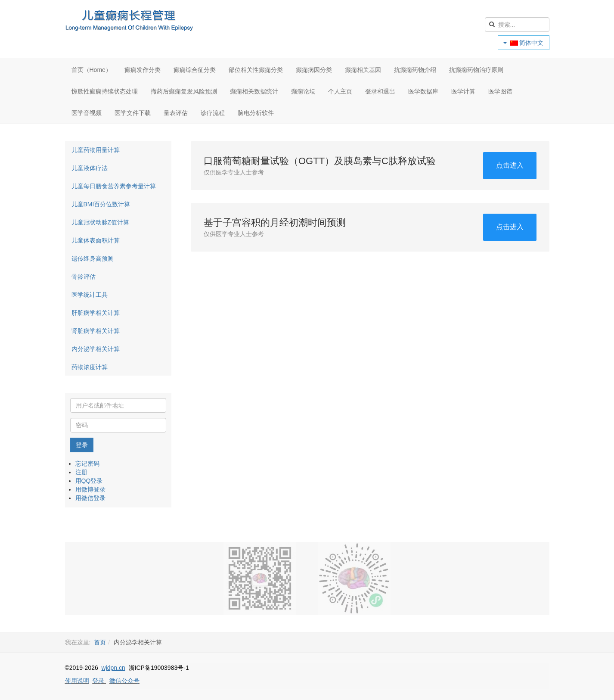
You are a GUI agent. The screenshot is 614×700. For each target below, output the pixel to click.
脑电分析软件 (256, 113)
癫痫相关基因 (363, 70)
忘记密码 (87, 464)
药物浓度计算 (90, 367)
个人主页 (340, 91)
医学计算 (463, 91)
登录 (82, 445)
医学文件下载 (133, 113)
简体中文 (524, 43)
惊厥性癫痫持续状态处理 (105, 91)
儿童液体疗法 (90, 168)
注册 (81, 472)
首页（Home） (91, 70)
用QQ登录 (89, 481)
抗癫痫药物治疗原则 (476, 70)
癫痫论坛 (303, 91)
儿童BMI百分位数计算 (101, 204)
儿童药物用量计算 (96, 150)
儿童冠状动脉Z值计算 (101, 222)
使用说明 (77, 681)
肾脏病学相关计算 (96, 331)
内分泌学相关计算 (96, 349)
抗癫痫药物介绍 (415, 70)
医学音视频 (87, 113)
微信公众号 (124, 681)
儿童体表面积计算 (96, 240)
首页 (100, 642)
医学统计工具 (90, 295)
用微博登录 (90, 489)
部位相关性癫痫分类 (256, 70)
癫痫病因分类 (314, 70)
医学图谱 (500, 91)
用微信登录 (90, 498)
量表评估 (176, 113)
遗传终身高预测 (93, 258)
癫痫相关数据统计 (254, 91)
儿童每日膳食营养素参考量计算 (114, 186)
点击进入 (510, 165)
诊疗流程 (213, 113)
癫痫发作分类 (143, 70)
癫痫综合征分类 (195, 70)
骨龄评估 (84, 277)
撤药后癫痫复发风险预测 (184, 91)
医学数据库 (423, 91)
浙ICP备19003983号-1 (159, 668)
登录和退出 (380, 91)
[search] (517, 25)
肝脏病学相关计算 (96, 313)
